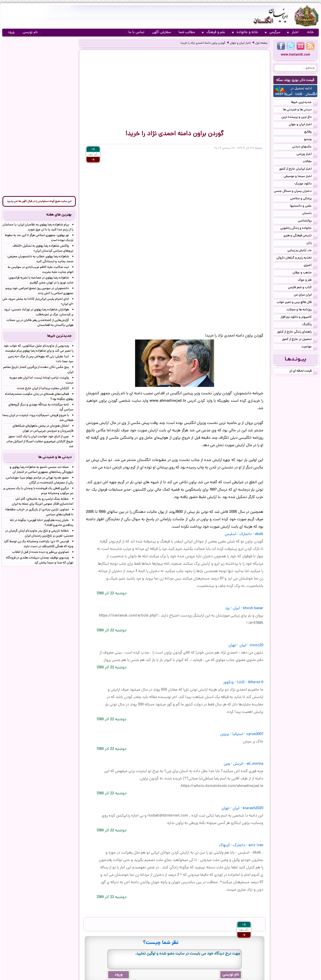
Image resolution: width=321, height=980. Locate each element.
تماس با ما (136, 32)
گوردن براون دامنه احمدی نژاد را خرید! (203, 43)
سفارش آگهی (161, 32)
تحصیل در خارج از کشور (300, 340)
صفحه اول (261, 43)
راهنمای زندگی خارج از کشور (297, 332)
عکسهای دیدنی (305, 147)
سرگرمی (272, 32)
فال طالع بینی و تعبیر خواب (297, 303)
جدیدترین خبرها (304, 103)
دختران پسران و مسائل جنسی (296, 192)
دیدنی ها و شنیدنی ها (300, 110)
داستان (310, 214)
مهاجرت (310, 347)
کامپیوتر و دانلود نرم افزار (299, 318)
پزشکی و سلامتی (304, 199)
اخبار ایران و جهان (240, 43)
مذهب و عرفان (305, 273)
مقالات (310, 162)
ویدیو (311, 140)
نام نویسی (30, 32)
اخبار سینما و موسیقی (301, 177)
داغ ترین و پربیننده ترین (300, 118)
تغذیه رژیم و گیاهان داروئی (297, 258)
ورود (11, 32)
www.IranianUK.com (295, 55)
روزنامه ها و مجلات (302, 310)
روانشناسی (308, 221)
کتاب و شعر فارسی (303, 288)
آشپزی (311, 266)
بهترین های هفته (59, 215)
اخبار (293, 32)
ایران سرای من (306, 295)
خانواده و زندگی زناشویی (299, 229)
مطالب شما (187, 32)
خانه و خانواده (245, 32)
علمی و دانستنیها (304, 206)
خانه (311, 32)
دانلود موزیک (306, 184)
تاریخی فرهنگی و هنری (301, 236)
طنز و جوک (308, 280)
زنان (312, 243)
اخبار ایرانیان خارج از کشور (298, 169)
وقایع (311, 132)
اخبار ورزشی (307, 155)
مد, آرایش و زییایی (302, 251)
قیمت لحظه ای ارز (303, 371)
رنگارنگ (310, 325)
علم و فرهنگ (213, 32)
